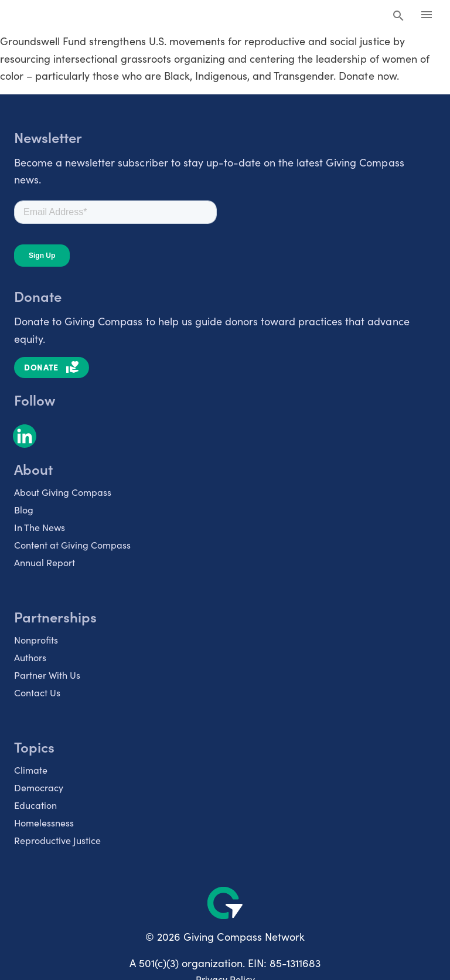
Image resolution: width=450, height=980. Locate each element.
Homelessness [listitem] (44, 823)
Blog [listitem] (24, 510)
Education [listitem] (35, 805)
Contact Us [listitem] (37, 693)
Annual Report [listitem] (45, 562)
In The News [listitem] (40, 527)
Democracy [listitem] (39, 787)
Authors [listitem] (30, 657)
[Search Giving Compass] (398, 16)
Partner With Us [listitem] (47, 675)
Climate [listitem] (31, 770)
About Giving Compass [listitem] (63, 492)
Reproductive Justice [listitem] (57, 840)
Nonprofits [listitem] (36, 640)
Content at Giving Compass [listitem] (72, 545)
